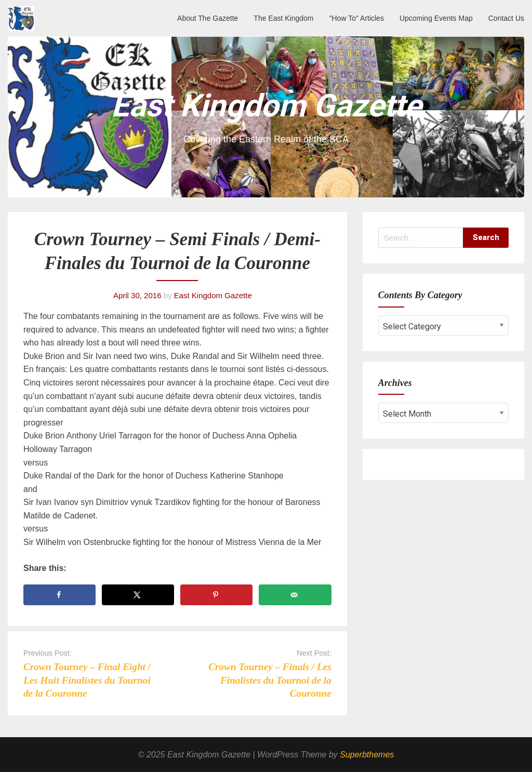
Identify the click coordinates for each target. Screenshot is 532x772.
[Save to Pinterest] (216, 595)
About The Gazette (208, 18)
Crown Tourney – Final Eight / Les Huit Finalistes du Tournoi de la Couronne (87, 680)
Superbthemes (367, 755)
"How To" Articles (357, 18)
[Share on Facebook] (59, 595)
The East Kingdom (283, 18)
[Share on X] (138, 595)
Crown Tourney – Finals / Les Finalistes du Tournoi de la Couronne (270, 680)
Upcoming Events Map (436, 18)
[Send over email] (295, 595)
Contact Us (506, 18)
